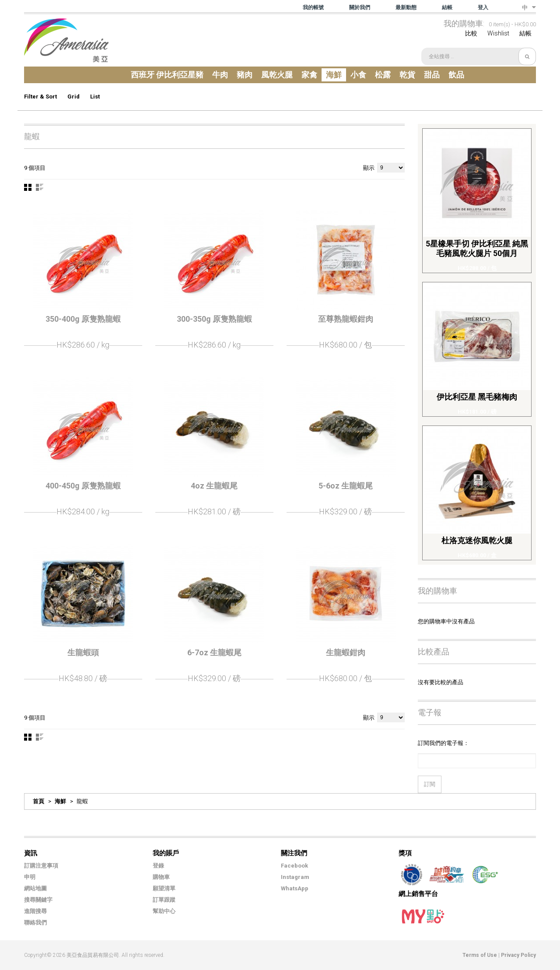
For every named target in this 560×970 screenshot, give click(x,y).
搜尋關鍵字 (38, 900)
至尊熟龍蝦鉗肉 (346, 319)
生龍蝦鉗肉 (346, 652)
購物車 (161, 877)
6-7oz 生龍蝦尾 (214, 652)
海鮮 (60, 801)
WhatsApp (295, 888)
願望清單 (164, 888)
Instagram (295, 877)
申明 (30, 877)
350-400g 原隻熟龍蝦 (83, 319)
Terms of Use (480, 955)
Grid (73, 97)
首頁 (38, 801)
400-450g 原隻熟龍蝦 (83, 486)
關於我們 (360, 7)
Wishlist (498, 33)
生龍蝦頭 (83, 652)
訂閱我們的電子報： (443, 743)
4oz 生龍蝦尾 (214, 486)
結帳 (447, 7)
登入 (483, 7)
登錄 (158, 866)
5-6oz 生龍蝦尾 (346, 486)
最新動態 (406, 7)
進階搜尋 (35, 911)
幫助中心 (164, 911)
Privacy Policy (518, 955)
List (95, 97)
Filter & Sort (40, 97)
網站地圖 (35, 888)
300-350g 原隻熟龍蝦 (214, 319)
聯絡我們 (35, 923)
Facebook (294, 866)
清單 (40, 187)
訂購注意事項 (41, 866)
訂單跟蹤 (164, 900)
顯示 (369, 168)
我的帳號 (313, 7)
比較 (471, 33)
